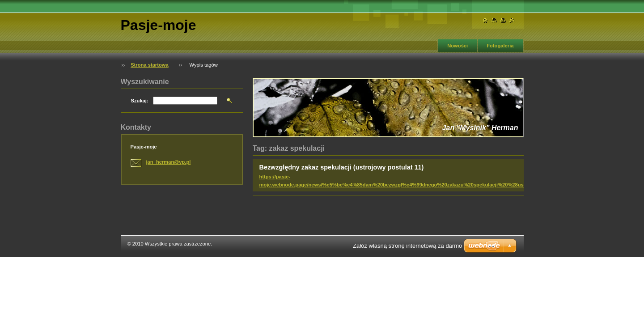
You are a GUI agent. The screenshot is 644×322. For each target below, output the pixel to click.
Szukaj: (140, 101)
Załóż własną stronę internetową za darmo (407, 246)
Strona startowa (150, 65)
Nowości (458, 46)
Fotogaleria (500, 46)
